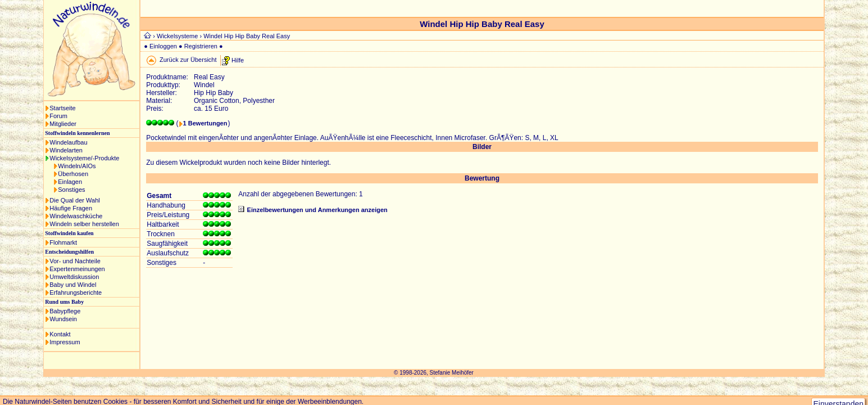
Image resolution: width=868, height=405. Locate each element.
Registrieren (201, 46)
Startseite (62, 108)
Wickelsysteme (177, 36)
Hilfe (238, 60)
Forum (58, 116)
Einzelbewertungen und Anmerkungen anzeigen (317, 210)
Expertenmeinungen (77, 269)
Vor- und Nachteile (75, 261)
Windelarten (66, 150)
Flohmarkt (63, 242)
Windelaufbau (68, 142)
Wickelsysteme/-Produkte (84, 158)
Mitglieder (63, 124)
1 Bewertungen (205, 123)
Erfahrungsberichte (76, 292)
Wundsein (63, 319)
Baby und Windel (73, 285)
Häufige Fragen (71, 208)
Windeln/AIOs (77, 166)
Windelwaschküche (76, 216)
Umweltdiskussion (74, 277)
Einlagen (70, 182)
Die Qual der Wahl (74, 200)
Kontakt (60, 334)
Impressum (65, 342)
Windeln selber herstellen (84, 224)
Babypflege (65, 311)
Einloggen (163, 46)
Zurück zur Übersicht (188, 60)
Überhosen (73, 174)
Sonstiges (71, 190)
